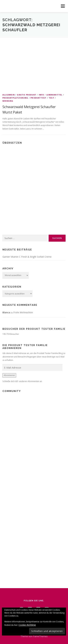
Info (41, 95)
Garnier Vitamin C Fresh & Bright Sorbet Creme (27, 257)
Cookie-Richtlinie (27, 625)
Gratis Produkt (27, 95)
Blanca (6, 312)
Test (52, 98)
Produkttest (38, 98)
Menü (63, 6)
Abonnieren (9, 375)
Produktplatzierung (15, 98)
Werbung (8, 101)
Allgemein (9, 95)
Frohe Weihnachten (23, 312)
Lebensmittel (54, 95)
